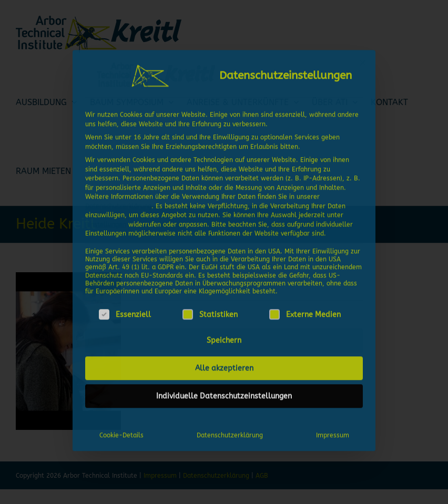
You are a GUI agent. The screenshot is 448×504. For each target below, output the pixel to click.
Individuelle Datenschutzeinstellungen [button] (224, 394)
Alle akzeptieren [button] (224, 367)
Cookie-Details (121, 434)
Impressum (333, 434)
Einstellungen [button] (106, 222)
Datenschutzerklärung (118, 204)
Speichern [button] (224, 339)
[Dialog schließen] (363, 60)
